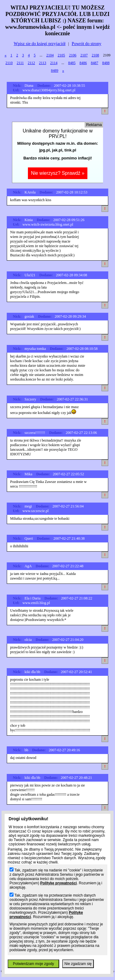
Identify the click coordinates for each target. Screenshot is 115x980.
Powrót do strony (86, 44)
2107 (84, 55)
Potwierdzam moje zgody (33, 964)
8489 (55, 71)
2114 (54, 63)
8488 (106, 63)
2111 (20, 63)
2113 (43, 63)
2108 (95, 55)
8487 (94, 63)
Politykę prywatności (58, 883)
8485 (72, 63)
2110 (9, 63)
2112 (31, 63)
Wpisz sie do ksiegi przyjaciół (40, 44)
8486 (83, 63)
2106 (73, 55)
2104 (50, 55)
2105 (61, 55)
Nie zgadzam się (78, 964)
